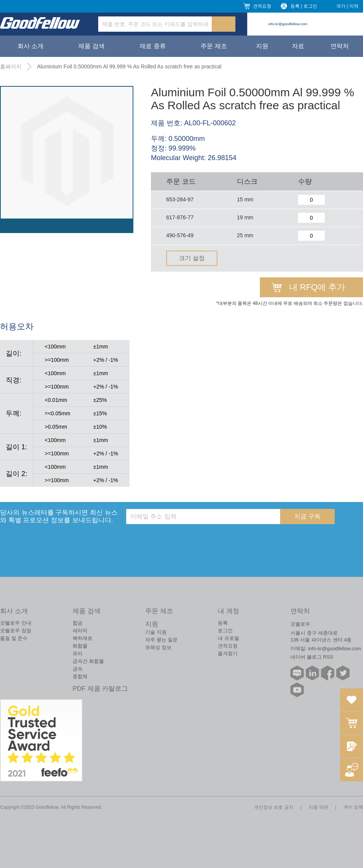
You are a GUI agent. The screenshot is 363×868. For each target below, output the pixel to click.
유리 (78, 653)
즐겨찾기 (228, 653)
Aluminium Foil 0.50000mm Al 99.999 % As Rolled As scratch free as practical (129, 66)
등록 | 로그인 (304, 6)
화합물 (80, 646)
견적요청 (262, 6)
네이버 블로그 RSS (312, 657)
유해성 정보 (158, 647)
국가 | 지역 (347, 6)
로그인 (225, 631)
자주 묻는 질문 (161, 640)
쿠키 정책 (353, 807)
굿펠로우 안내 (16, 623)
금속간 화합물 (88, 661)
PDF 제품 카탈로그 (100, 689)
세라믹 (80, 631)
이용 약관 (318, 807)
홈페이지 (11, 66)
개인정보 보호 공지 (274, 807)
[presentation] (184, 539)
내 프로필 (228, 638)
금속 (78, 669)
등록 (223, 623)
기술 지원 (156, 632)
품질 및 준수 (14, 638)
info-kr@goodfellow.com (288, 24)
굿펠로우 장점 (16, 631)
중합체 (80, 676)
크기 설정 (192, 258)
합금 (78, 623)
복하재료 (83, 638)
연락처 (340, 46)
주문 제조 (214, 46)
